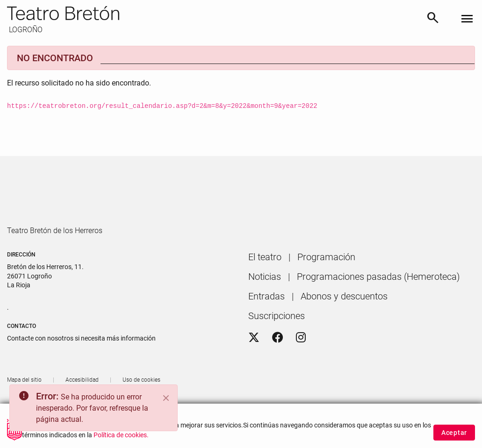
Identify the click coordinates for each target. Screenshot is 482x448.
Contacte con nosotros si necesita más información (81, 365)
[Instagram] (301, 364)
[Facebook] (278, 364)
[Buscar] (433, 19)
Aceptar (454, 433)
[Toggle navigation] (467, 19)
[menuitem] (265, 284)
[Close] (166, 398)
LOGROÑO (25, 30)
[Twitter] (254, 364)
